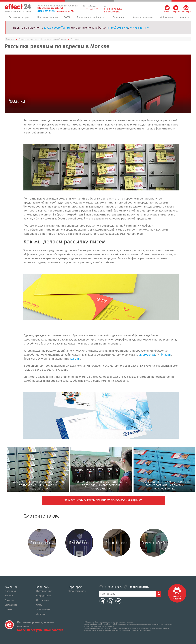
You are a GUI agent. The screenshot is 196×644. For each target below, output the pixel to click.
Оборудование (44, 596)
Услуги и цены (43, 609)
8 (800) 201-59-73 (46, 11)
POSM (67, 18)
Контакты (184, 18)
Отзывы (8, 609)
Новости (9, 596)
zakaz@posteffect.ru (57, 30)
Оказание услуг (44, 591)
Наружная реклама (47, 18)
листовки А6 (147, 357)
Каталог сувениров (142, 18)
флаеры (166, 357)
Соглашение (11, 605)
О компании (10, 591)
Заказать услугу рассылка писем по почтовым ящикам (103, 503)
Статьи (40, 605)
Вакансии (9, 600)
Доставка (41, 614)
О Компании (166, 18)
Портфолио (119, 18)
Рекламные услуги (19, 18)
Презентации (43, 600)
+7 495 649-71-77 (139, 30)
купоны (75, 361)
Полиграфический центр (91, 18)
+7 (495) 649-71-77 (90, 9)
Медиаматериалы (77, 591)
